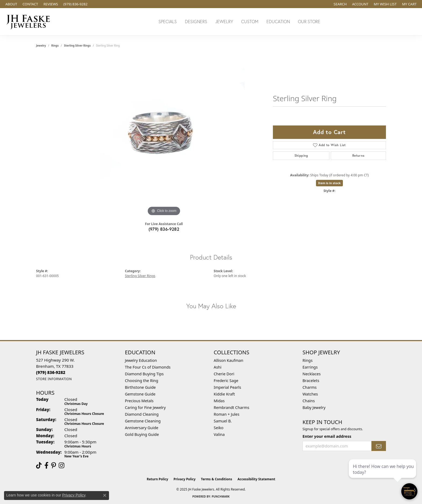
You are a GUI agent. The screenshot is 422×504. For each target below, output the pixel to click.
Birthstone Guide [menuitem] (140, 387)
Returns (358, 155)
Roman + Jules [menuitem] (226, 414)
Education (278, 21)
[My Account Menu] (360, 4)
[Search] (340, 4)
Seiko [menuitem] (219, 428)
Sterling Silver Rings (77, 45)
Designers (196, 21)
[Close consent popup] (105, 495)
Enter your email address (327, 436)
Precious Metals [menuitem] (139, 401)
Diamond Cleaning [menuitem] (142, 414)
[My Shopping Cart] (409, 4)
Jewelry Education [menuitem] (141, 360)
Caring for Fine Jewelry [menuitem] (145, 407)
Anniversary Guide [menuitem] (142, 428)
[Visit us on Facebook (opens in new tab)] (46, 465)
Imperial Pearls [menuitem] (227, 387)
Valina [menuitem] (219, 434)
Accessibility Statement (256, 479)
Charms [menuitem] (310, 387)
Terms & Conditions (217, 479)
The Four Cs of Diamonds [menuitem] (148, 367)
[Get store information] (54, 379)
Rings (55, 45)
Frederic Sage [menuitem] (226, 381)
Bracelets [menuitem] (311, 381)
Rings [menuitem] (307, 360)
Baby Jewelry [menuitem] (314, 407)
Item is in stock (329, 183)
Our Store (309, 21)
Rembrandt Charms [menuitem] (231, 407)
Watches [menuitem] (310, 394)
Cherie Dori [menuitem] (224, 374)
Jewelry (224, 21)
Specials (168, 21)
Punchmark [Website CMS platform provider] (221, 496)
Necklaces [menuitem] (312, 374)
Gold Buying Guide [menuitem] (142, 434)
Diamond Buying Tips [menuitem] (144, 374)
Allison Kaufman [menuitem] (228, 360)
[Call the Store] (51, 372)
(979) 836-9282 (164, 229)
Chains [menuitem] (309, 401)
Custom (250, 21)
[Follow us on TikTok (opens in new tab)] (39, 465)
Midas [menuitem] (219, 401)
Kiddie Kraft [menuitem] (224, 394)
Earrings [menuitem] (310, 367)
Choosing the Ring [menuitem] (142, 381)
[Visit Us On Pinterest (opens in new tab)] (54, 465)
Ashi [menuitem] (218, 367)
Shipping (301, 155)
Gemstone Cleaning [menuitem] (143, 421)
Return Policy (157, 479)
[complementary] (383, 474)
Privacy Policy (185, 479)
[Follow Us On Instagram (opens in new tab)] (61, 465)
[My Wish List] (385, 4)
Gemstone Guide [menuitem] (140, 394)
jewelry (41, 45)
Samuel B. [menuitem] (223, 421)
